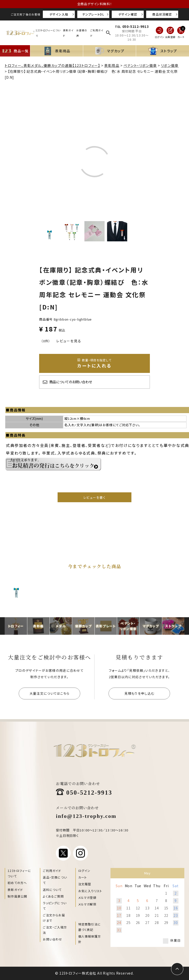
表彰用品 (112, 65)
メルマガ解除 (87, 904)
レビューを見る (69, 341)
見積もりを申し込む (140, 693)
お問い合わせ (52, 939)
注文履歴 (85, 884)
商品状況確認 (162, 14)
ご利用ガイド (52, 871)
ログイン (84, 871)
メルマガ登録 (87, 897)
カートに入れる (94, 363)
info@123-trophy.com (86, 816)
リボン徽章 (170, 65)
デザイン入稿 (59, 14)
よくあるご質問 (53, 896)
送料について (52, 890)
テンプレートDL (93, 14)
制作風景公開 (17, 896)
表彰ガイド (15, 890)
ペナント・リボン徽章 (140, 65)
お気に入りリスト (90, 891)
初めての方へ (17, 883)
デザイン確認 (128, 14)
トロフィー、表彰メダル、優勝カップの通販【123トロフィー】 (52, 65)
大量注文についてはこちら (50, 693)
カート (83, 877)
